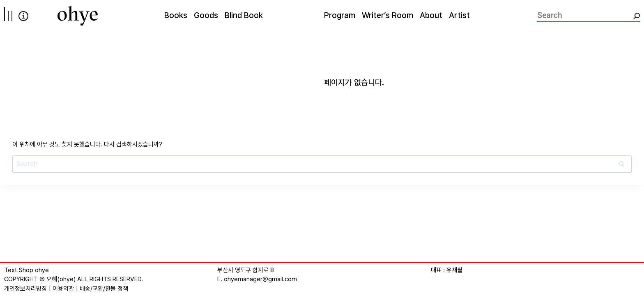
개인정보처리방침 (25, 289)
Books (176, 15)
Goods (206, 15)
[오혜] (78, 16)
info (23, 16)
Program (340, 15)
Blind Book (244, 15)
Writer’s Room (388, 15)
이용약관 (63, 289)
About (431, 15)
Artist (459, 15)
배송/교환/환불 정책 (104, 289)
